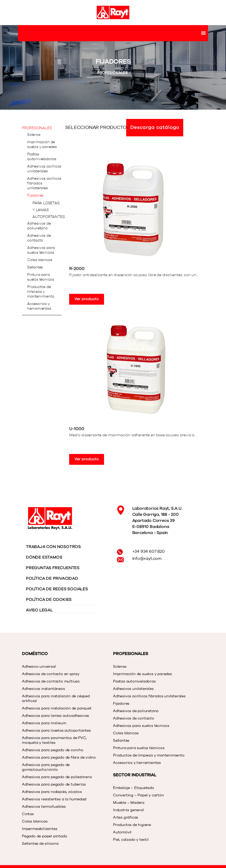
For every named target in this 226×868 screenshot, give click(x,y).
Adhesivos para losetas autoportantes (56, 731)
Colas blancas (40, 260)
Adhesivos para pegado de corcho (53, 750)
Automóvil (122, 832)
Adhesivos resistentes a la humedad (54, 799)
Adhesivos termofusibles (44, 807)
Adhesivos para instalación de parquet (57, 708)
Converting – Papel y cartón (138, 795)
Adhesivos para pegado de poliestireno (57, 777)
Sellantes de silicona (40, 844)
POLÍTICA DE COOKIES (49, 600)
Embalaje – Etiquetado (134, 788)
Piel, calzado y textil (131, 840)
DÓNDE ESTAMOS (44, 557)
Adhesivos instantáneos (43, 689)
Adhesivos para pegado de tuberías (54, 785)
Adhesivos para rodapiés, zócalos (52, 792)
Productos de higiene (132, 825)
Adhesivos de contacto (39, 238)
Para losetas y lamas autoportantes (49, 210)
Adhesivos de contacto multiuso (51, 681)
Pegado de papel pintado (44, 836)
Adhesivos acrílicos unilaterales (44, 169)
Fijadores (35, 196)
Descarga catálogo (155, 128)
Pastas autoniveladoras (42, 157)
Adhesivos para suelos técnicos (41, 250)
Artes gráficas (126, 818)
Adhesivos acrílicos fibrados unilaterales (44, 183)
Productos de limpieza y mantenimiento (41, 292)
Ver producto (87, 299)
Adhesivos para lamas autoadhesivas (55, 716)
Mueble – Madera (129, 803)
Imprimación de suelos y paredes (42, 145)
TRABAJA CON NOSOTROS (53, 547)
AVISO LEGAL (39, 610)
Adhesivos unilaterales (133, 689)
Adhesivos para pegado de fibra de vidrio (59, 758)
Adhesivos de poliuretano (39, 226)
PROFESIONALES (113, 73)
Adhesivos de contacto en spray (51, 674)
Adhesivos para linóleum (44, 723)
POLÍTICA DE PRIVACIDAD (52, 578)
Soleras (34, 135)
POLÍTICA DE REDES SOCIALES (57, 589)
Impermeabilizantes (39, 829)
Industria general (128, 810)
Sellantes (35, 267)
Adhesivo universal (39, 667)
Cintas (28, 814)
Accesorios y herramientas (39, 306)
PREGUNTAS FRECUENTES (53, 568)
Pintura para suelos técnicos (41, 277)
